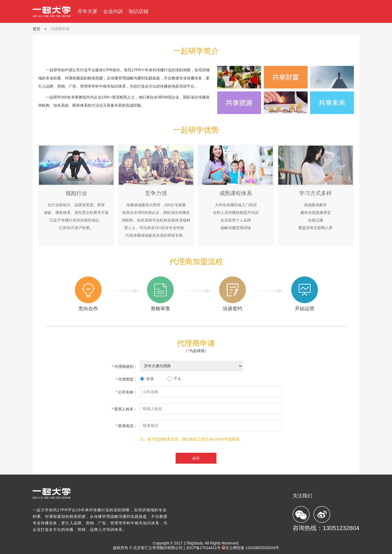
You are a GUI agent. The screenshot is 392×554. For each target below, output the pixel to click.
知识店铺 (139, 11)
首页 (36, 29)
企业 (147, 379)
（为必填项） (196, 351)
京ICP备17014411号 (203, 548)
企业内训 (113, 11)
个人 (174, 379)
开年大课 (87, 11)
